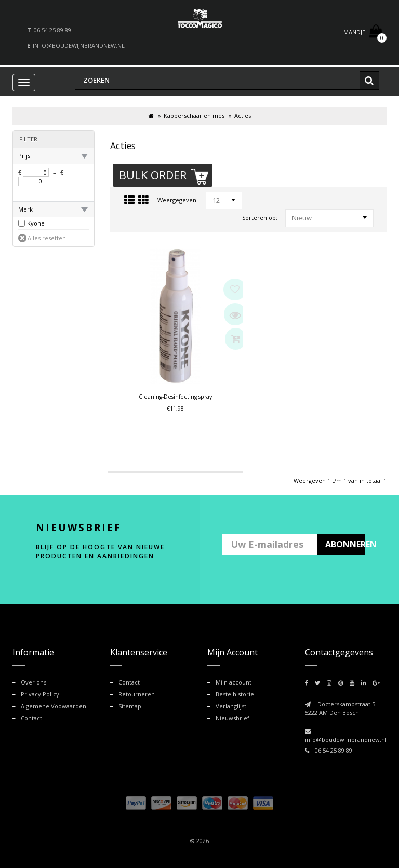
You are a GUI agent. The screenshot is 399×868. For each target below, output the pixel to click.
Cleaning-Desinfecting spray (175, 397)
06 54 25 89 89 (52, 30)
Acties (243, 116)
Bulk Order (165, 176)
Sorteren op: (260, 218)
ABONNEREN (345, 544)
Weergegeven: (178, 200)
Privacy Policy (40, 693)
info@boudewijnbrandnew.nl (79, 45)
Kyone (36, 223)
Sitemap (130, 704)
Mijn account (234, 682)
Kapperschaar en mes (194, 116)
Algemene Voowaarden (54, 704)
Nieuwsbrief (232, 715)
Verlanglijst (231, 704)
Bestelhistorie (235, 693)
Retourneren (137, 693)
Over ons (34, 682)
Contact (31, 715)
